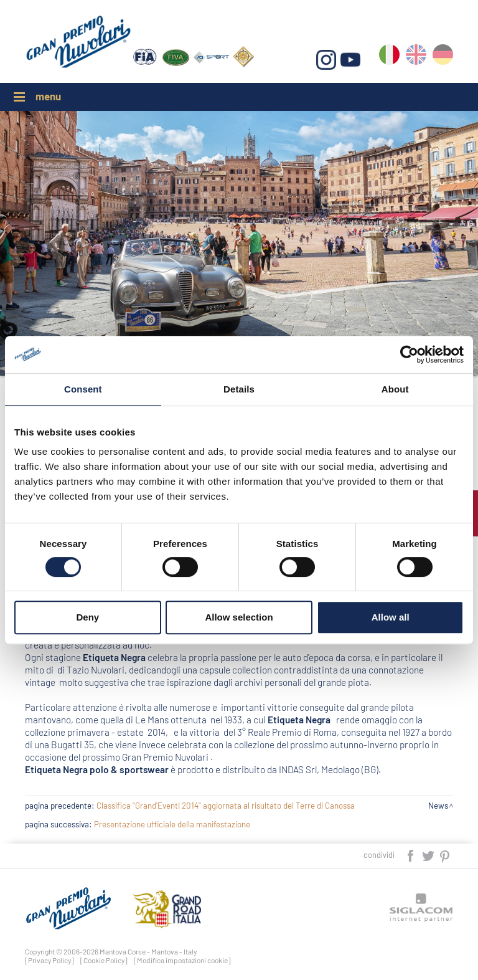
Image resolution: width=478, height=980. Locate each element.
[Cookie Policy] (104, 960)
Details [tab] (239, 389)
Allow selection (239, 617)
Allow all (391, 617)
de (443, 57)
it (389, 57)
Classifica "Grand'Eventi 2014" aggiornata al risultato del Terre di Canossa (226, 806)
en (416, 57)
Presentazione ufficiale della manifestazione (172, 824)
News (438, 806)
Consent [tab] (83, 389)
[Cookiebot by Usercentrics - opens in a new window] (409, 354)
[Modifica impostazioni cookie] (182, 960)
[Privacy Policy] (49, 960)
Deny (87, 617)
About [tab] (395, 389)
